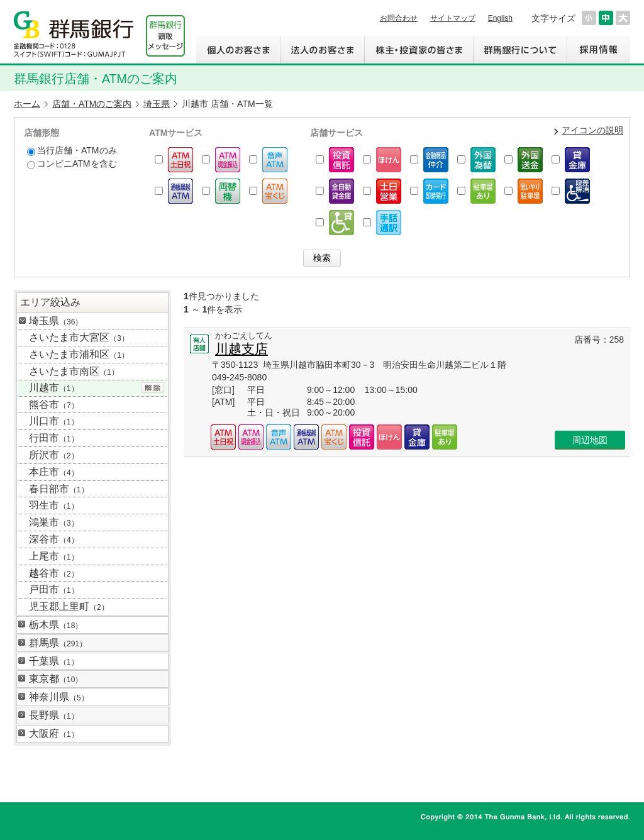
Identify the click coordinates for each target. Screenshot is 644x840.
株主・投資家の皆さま (419, 50)
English (500, 18)
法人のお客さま (322, 50)
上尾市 (54, 556)
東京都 (56, 679)
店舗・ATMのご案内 (92, 104)
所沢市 (54, 455)
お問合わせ (399, 18)
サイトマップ (453, 18)
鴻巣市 (54, 522)
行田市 (54, 438)
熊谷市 (54, 405)
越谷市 (54, 573)
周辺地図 (590, 440)
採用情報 (598, 50)
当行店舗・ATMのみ (72, 151)
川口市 (54, 421)
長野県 (54, 715)
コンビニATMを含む (72, 164)
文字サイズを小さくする (589, 18)
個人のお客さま (238, 50)
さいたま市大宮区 (79, 337)
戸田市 (54, 589)
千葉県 (54, 661)
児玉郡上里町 (69, 606)
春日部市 (59, 489)
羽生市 (54, 505)
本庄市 (54, 472)
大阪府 (54, 733)
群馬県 (58, 643)
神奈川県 (59, 697)
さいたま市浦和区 (79, 354)
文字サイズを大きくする (623, 18)
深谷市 (54, 539)
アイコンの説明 (592, 130)
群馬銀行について (520, 50)
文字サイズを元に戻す (606, 18)
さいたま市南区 (74, 371)
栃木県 (56, 625)
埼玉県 (157, 104)
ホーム (27, 104)
